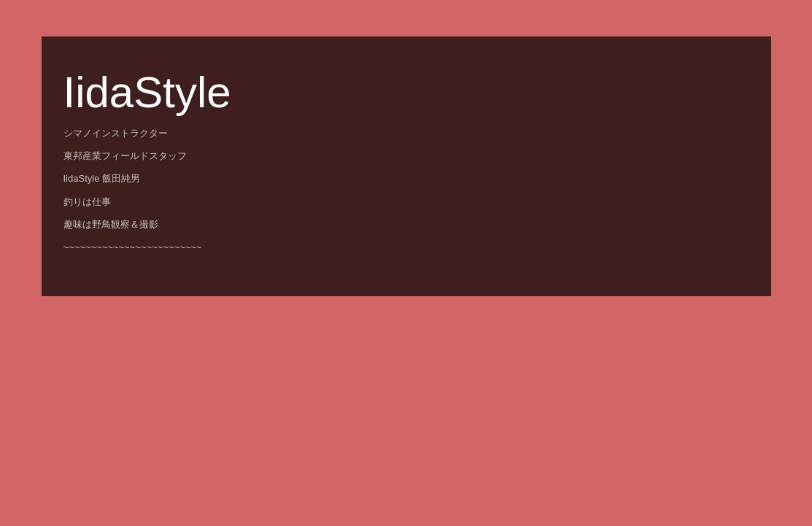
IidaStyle (147, 92)
